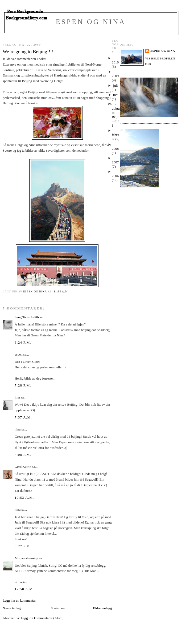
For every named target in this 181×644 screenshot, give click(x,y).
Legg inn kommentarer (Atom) (42, 618)
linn (17, 397)
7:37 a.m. (23, 417)
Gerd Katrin (23, 467)
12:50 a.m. (24, 589)
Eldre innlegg (102, 608)
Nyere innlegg (13, 608)
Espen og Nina (91, 22)
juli (115, 85)
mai (116, 95)
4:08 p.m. (23, 455)
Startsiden (58, 608)
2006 (115, 176)
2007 (115, 162)
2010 (115, 62)
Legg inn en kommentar (19, 600)
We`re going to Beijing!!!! (114, 115)
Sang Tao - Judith (27, 317)
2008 (115, 149)
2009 (115, 76)
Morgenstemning (26, 558)
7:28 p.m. (23, 385)
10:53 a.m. (24, 498)
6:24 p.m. (23, 342)
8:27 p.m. (23, 546)
